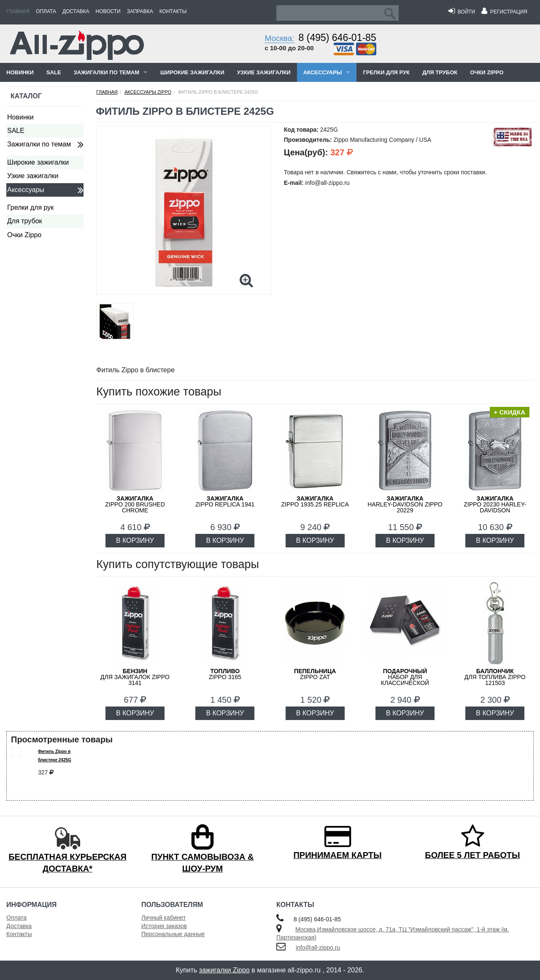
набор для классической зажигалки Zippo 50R (405, 680)
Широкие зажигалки (192, 72)
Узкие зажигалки (264, 72)
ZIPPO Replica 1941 (225, 501)
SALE (54, 72)
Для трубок (440, 72)
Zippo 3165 (225, 674)
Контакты (173, 11)
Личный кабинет (163, 918)
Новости (108, 11)
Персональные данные (173, 934)
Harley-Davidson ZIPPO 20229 (405, 504)
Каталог (26, 96)
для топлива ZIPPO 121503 (495, 677)
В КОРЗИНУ (135, 540)
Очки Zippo (487, 72)
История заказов (164, 926)
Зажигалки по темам (107, 72)
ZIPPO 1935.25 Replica (315, 501)
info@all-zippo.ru (318, 948)
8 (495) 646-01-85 (337, 38)
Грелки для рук (386, 72)
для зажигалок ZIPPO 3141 (135, 677)
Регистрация (504, 12)
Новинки (20, 72)
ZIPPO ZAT (315, 674)
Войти (462, 12)
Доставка (76, 11)
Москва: (279, 38)
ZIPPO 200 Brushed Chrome (135, 504)
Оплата (46, 11)
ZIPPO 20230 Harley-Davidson (495, 504)
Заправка (140, 11)
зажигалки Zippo (224, 970)
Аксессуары (323, 72)
